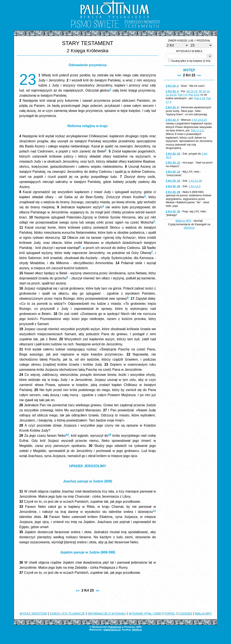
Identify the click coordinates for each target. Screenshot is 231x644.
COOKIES (185, 614)
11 (154, 511)
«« (78, 590)
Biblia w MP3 (183, 221)
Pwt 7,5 (182, 95)
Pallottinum (115, 627)
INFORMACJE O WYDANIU (107, 614)
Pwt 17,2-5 (197, 130)
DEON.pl (189, 228)
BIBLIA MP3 (203, 614)
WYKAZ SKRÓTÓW (33, 614)
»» (97, 590)
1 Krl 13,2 (194, 186)
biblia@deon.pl (112, 630)
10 (67, 435)
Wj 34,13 (204, 91)
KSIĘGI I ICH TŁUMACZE (67, 614)
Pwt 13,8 (194, 95)
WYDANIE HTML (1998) (145, 614)
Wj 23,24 (192, 91)
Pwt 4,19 (199, 98)
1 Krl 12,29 (195, 181)
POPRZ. (170, 614)
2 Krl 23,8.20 (199, 120)
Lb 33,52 (171, 95)
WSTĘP (189, 70)
